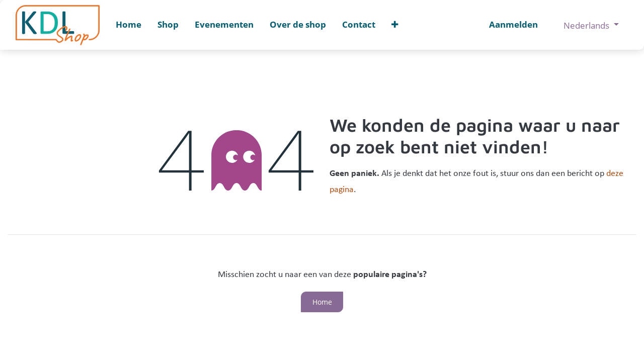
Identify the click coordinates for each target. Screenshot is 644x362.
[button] (395, 25)
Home (322, 302)
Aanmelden (513, 24)
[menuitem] (129, 25)
